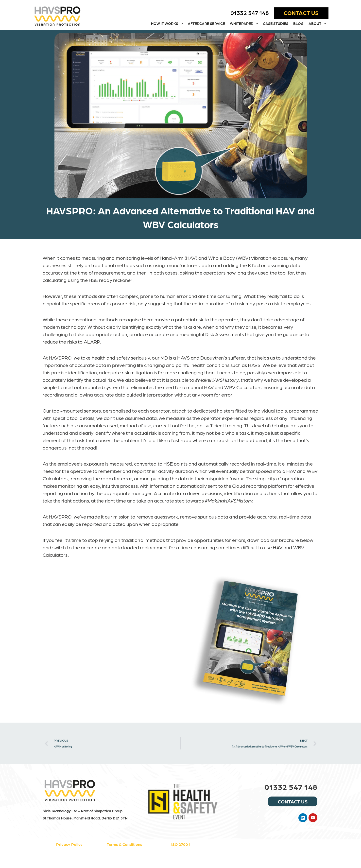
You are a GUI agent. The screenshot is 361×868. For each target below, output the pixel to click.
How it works (167, 24)
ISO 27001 (181, 844)
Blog (298, 23)
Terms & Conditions (124, 844)
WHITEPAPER (244, 24)
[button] (301, 13)
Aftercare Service (206, 23)
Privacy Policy (69, 844)
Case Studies (276, 23)
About (317, 24)
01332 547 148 (250, 12)
